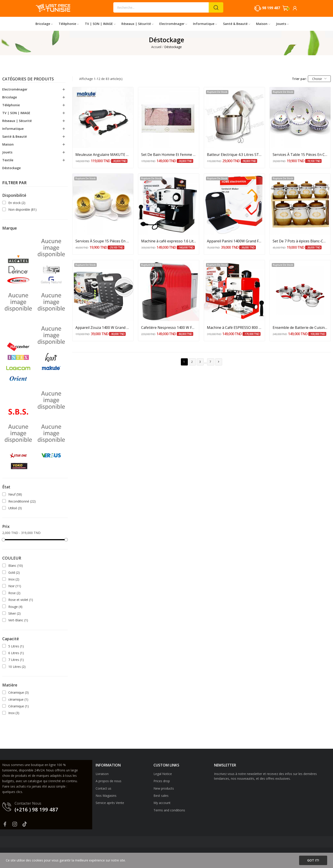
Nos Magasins (106, 796)
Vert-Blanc (18, 620)
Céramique (19, 692)
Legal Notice (163, 774)
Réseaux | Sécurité (17, 121)
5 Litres (16, 646)
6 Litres (16, 653)
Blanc (16, 566)
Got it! (313, 860)
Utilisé (15, 508)
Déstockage (11, 168)
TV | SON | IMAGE (16, 113)
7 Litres (16, 660)
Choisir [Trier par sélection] (319, 79)
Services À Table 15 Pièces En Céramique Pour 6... (300, 155)
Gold (14, 572)
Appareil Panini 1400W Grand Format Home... (234, 241)
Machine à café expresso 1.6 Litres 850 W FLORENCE (169, 241)
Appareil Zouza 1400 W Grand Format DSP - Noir (103, 328)
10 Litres (17, 667)
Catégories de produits (28, 79)
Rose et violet (21, 600)
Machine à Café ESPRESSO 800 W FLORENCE (234, 328)
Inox (14, 579)
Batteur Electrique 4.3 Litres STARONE (234, 155)
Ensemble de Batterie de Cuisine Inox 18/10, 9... (300, 328)
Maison (8, 144)
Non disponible (22, 209)
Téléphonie (11, 105)
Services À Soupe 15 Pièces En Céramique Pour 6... (103, 241)
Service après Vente (110, 803)
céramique (18, 699)
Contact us (103, 788)
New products (164, 788)
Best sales (161, 796)
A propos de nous (108, 781)
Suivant (219, 362)
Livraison (102, 774)
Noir (15, 586)
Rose (14, 593)
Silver (14, 613)
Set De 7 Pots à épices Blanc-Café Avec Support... (300, 241)
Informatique (13, 129)
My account (162, 803)
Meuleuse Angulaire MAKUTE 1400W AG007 (103, 155)
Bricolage (10, 97)
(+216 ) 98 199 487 (36, 809)
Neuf (15, 494)
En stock (17, 203)
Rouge (15, 607)
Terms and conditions (169, 810)
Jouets (7, 152)
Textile (8, 160)
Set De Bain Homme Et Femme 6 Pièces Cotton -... (169, 155)
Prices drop (162, 781)
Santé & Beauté (14, 136)
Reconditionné (22, 501)
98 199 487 (271, 8)
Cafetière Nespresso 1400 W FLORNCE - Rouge (169, 328)
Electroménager (15, 89)
